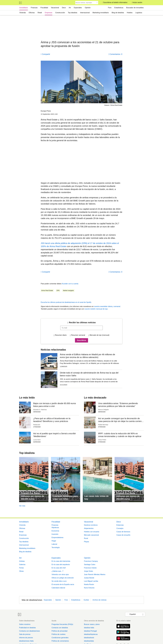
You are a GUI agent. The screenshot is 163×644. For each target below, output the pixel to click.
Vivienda (23, 13)
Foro (110, 8)
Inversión (55, 534)
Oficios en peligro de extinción (63, 578)
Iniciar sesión (137, 2)
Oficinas (32, 13)
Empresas (49, 13)
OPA (58, 290)
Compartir (46, 54)
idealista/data (89, 641)
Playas (86, 542)
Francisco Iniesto (90, 568)
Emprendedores (57, 537)
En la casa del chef (59, 568)
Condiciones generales (60, 638)
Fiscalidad (44, 8)
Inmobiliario (24, 8)
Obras (21, 571)
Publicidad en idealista (27, 628)
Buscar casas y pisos (92, 624)
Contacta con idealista (60, 628)
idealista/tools (89, 638)
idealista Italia (89, 628)
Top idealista (73, 13)
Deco (64, 8)
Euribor (86, 600)
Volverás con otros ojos (60, 574)
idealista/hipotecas (91, 634)
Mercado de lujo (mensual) (99, 335)
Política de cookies (58, 634)
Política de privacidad (59, 631)
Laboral (54, 544)
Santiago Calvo (90, 564)
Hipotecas (55, 528)
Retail (40, 13)
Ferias (21, 568)
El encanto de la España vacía (63, 584)
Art (70, 8)
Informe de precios (26, 638)
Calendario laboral (58, 588)
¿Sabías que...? (57, 571)
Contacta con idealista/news (29, 631)
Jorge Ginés (88, 571)
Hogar (54, 541)
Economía (55, 531)
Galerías (22, 564)
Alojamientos (89, 528)
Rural (86, 538)
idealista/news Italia (26, 641)
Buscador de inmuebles (135, 8)
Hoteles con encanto (92, 532)
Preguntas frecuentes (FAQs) (62, 624)
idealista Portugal (90, 631)
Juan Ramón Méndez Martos (95, 574)
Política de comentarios (60, 641)
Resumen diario (61, 335)
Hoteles (130, 13)
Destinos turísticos (91, 525)
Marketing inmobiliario (101, 13)
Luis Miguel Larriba (91, 581)
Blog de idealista (118, 13)
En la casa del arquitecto (61, 564)
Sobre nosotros (25, 624)
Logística (139, 13)
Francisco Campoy (91, 561)
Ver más (22, 506)
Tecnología (56, 547)
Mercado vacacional (91, 535)
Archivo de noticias (99, 600)
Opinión (88, 8)
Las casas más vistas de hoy (96, 498)
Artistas (22, 561)
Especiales (78, 8)
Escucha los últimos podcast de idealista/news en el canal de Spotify (66, 302)
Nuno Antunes (89, 588)
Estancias (120, 525)
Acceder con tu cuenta (70, 284)
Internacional (85, 13)
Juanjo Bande (89, 578)
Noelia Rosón (89, 584)
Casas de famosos (123, 532)
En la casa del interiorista (61, 561)
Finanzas (34, 8)
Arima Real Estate (47, 290)
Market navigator (68, 290)
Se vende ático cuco (59, 581)
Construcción (60, 13)
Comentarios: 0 (116, 54)
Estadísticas (119, 8)
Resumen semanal (78, 335)
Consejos (120, 528)
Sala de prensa (25, 634)
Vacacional (55, 8)
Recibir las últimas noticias (82, 322)
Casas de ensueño (123, 535)
